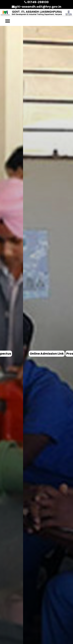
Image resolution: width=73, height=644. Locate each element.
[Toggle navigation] (8, 21)
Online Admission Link (24, 354)
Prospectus (52, 354)
